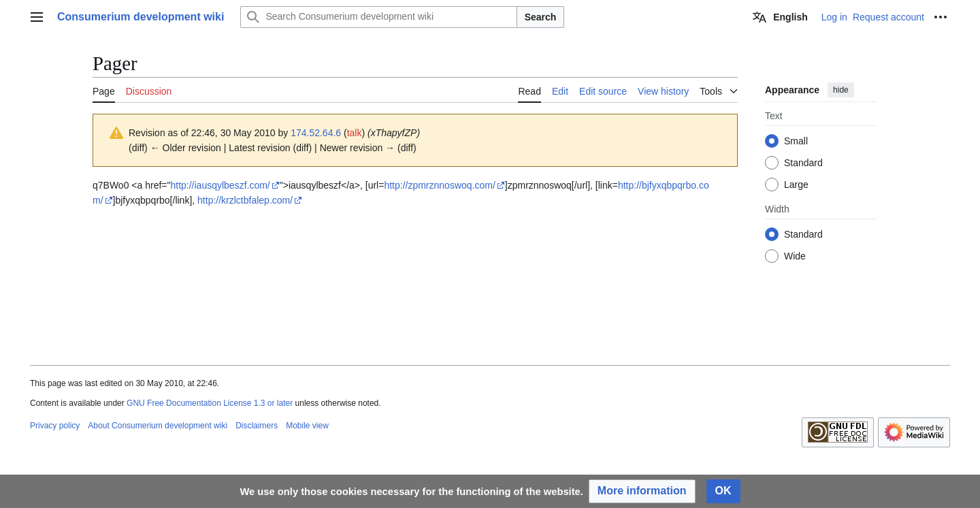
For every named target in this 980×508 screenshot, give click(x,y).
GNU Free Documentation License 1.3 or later (210, 403)
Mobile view (307, 426)
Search (541, 17)
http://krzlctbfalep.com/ (245, 200)
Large (796, 185)
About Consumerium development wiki (158, 426)
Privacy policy (55, 426)
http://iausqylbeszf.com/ (220, 185)
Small (796, 141)
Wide (795, 256)
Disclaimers (257, 426)
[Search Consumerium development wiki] (378, 17)
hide (841, 90)
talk (355, 133)
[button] (642, 491)
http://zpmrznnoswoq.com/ (439, 185)
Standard (803, 163)
